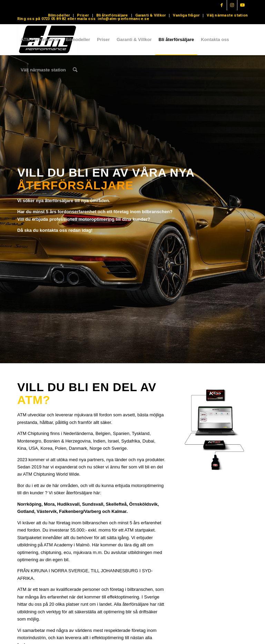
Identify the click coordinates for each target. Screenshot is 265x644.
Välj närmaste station (227, 15)
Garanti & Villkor (151, 15)
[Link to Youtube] (243, 5)
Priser (83, 15)
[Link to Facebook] (222, 5)
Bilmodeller (59, 15)
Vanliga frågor (186, 15)
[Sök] (75, 70)
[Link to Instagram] (232, 5)
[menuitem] (59, 16)
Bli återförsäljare (112, 15)
